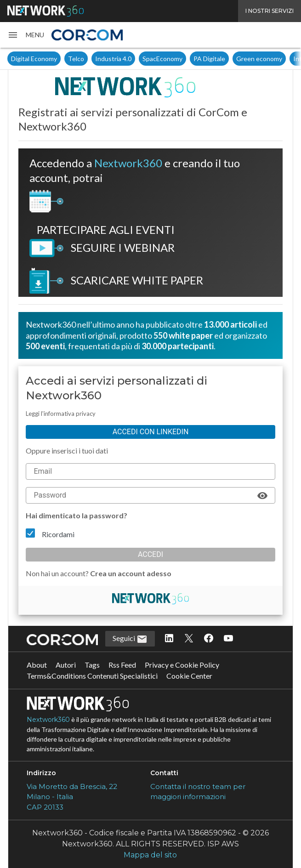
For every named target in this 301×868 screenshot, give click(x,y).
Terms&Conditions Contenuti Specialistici (92, 676)
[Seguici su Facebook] (209, 639)
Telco (76, 59)
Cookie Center (189, 676)
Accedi (150, 554)
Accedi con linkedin (151, 432)
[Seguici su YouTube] (228, 639)
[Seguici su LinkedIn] (169, 639)
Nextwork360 (48, 720)
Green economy (259, 59)
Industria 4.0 (113, 59)
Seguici (130, 639)
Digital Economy (34, 59)
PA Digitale (209, 59)
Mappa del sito (150, 855)
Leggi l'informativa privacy (61, 414)
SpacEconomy (162, 59)
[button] (26, 35)
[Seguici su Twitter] (189, 639)
